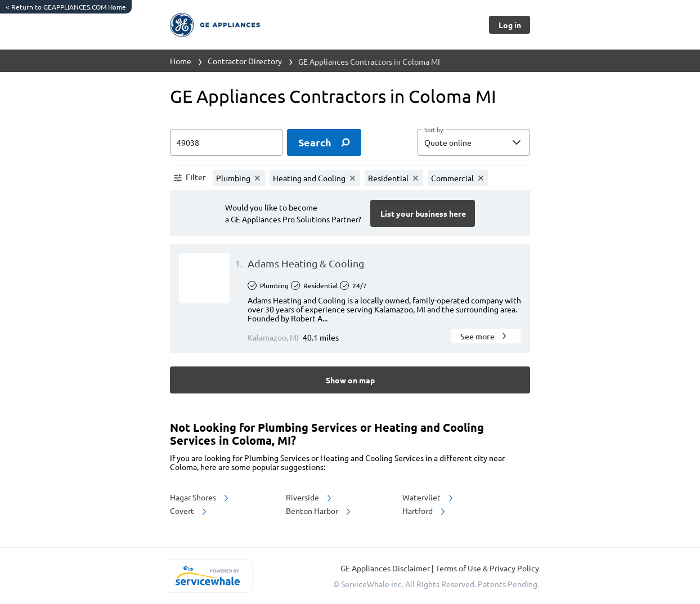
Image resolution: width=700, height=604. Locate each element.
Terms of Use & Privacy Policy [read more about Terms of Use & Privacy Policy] (487, 568)
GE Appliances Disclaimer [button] (386, 568)
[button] (474, 142)
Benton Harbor (319, 511)
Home (181, 61)
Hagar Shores (200, 497)
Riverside (309, 497)
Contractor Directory (245, 61)
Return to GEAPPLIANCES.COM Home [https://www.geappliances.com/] (66, 7)
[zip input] (226, 142)
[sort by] (491, 142)
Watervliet (428, 497)
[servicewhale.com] (207, 576)
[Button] (510, 25)
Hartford (425, 511)
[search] (324, 142)
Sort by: (434, 130)
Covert (189, 511)
